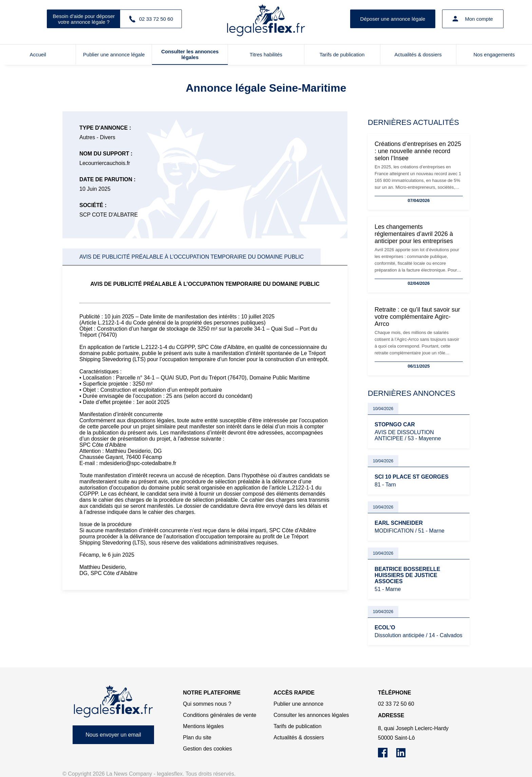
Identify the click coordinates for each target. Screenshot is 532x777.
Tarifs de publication (342, 54)
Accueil (38, 54)
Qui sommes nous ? (207, 704)
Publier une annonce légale (114, 54)
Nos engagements (494, 54)
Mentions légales (203, 726)
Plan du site (197, 737)
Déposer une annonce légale (393, 19)
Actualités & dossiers (418, 54)
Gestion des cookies (207, 749)
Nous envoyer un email (113, 735)
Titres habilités (266, 54)
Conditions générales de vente (220, 715)
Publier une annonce (298, 704)
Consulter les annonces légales (190, 54)
